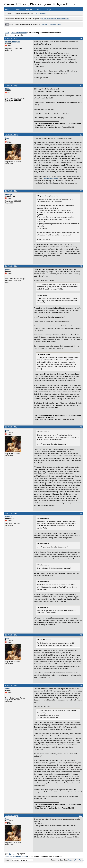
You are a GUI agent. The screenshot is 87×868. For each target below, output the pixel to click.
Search (18, 10)
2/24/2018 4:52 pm (12, 191)
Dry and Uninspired (13, 42)
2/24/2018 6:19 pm (12, 635)
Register (29, 10)
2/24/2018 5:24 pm (12, 266)
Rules (39, 10)
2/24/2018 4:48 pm (12, 135)
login (35, 13)
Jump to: (19, 860)
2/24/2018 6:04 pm (12, 513)
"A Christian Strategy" (51, 178)
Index (7, 10)
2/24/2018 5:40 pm (12, 427)
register (42, 13)
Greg (7, 138)
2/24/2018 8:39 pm (12, 685)
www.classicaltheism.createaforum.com (56, 19)
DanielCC (9, 194)
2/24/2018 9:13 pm (12, 816)
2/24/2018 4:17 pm (12, 38)
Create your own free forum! (51, 25)
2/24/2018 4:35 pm (12, 86)
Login (49, 10)
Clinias (8, 89)
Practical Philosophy (19, 33)
